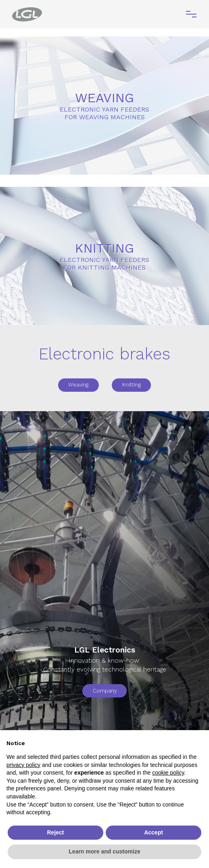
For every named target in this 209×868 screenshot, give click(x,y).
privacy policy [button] (23, 765)
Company (105, 691)
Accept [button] (154, 832)
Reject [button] (55, 832)
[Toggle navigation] (191, 14)
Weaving (78, 385)
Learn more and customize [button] (104, 851)
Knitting (132, 385)
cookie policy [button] (168, 773)
